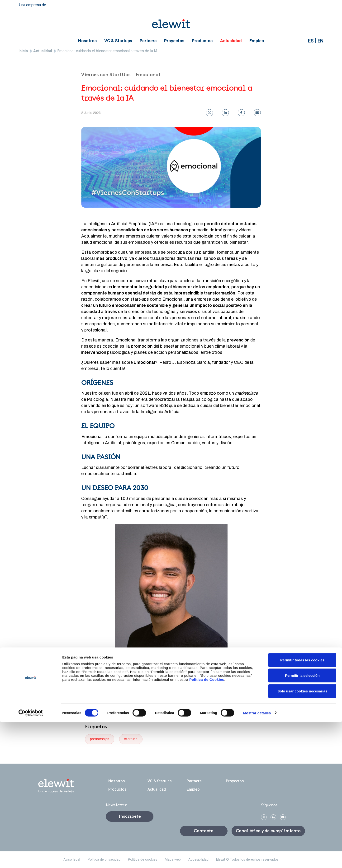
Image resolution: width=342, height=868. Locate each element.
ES (311, 41)
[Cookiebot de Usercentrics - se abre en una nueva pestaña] (31, 859)
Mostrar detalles (257, 859)
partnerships (100, 739)
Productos (202, 41)
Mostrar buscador (300, 41)
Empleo (257, 41)
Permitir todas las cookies (302, 806)
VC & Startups (118, 41)
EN (321, 41)
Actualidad (231, 41)
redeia (57, 4)
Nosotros (87, 41)
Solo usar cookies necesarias (302, 837)
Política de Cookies (207, 825)
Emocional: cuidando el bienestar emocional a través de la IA (107, 51)
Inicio (23, 51)
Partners (148, 41)
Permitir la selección (302, 821)
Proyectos (174, 41)
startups (131, 739)
